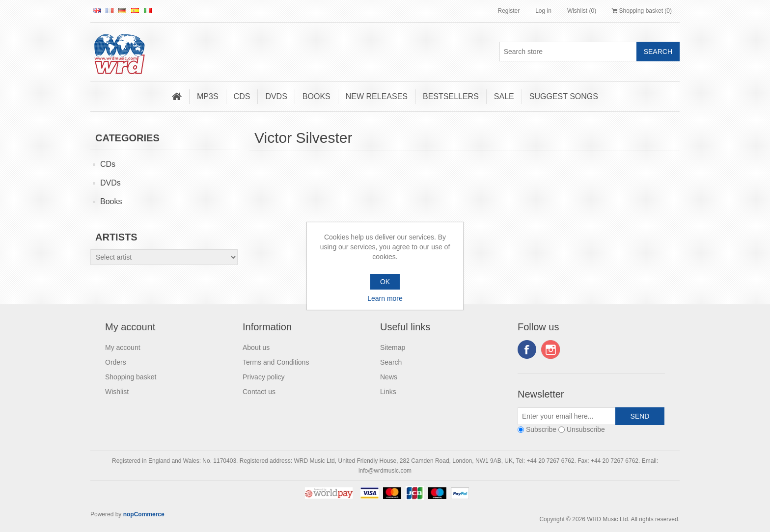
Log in (543, 11)
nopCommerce (144, 514)
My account (123, 347)
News (389, 377)
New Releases (377, 96)
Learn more (385, 298)
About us (256, 347)
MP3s (208, 96)
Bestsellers (451, 96)
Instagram (550, 349)
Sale (504, 96)
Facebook (527, 349)
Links (388, 392)
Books (316, 96)
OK (385, 282)
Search (391, 362)
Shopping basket (131, 377)
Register (509, 11)
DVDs (276, 96)
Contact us (259, 392)
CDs (242, 96)
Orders (116, 362)
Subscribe (541, 429)
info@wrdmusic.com (385, 471)
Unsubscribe (586, 429)
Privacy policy (264, 377)
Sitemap (393, 347)
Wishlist (117, 392)
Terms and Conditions (276, 362)
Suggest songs (564, 96)
